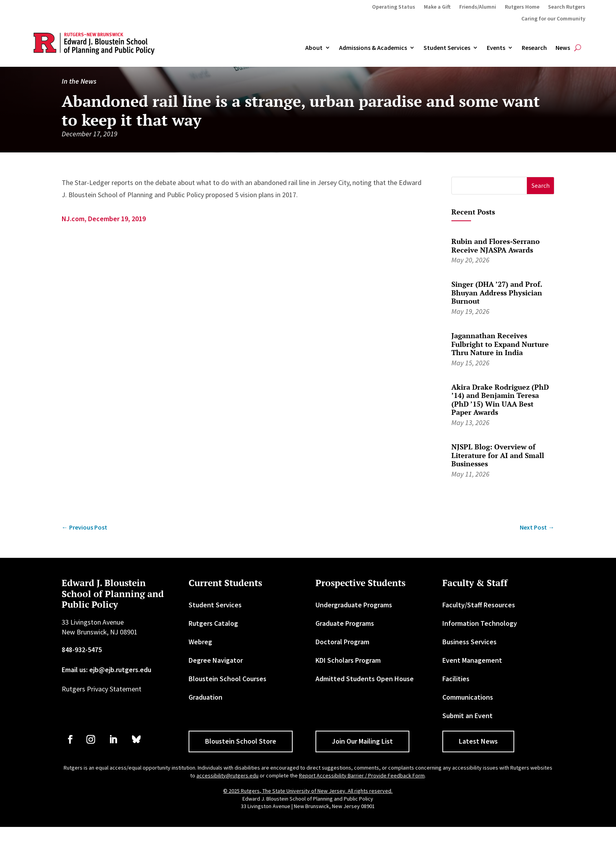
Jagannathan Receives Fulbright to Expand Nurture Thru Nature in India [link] (500, 373)
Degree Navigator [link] (216, 689)
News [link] (563, 48)
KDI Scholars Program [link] (348, 689)
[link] (84, 556)
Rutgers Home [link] (522, 7)
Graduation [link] (205, 726)
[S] (489, 215)
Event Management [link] (472, 689)
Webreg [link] (200, 671)
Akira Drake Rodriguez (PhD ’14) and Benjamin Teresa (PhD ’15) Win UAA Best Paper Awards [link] (500, 428)
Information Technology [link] (480, 652)
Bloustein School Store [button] (241, 770)
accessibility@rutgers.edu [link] (227, 804)
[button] (540, 215)
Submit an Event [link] (467, 745)
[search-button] (578, 48)
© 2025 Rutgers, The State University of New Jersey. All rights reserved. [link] (308, 820)
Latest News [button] (478, 770)
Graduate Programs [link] (345, 652)
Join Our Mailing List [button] (362, 770)
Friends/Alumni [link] (478, 7)
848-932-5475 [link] (82, 679)
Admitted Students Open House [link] (365, 708)
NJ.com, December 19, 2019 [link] (104, 248)
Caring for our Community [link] (553, 19)
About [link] (314, 48)
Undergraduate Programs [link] (354, 634)
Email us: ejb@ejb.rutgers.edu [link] (106, 698)
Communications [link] (468, 726)
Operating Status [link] (394, 7)
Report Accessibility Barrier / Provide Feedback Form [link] (362, 804)
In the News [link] (79, 110)
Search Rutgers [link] (567, 7)
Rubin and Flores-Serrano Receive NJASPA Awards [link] (496, 275)
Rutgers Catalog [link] (213, 652)
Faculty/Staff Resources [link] (479, 634)
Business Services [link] (469, 671)
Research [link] (534, 48)
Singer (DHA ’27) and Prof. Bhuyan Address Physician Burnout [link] (497, 322)
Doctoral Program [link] (342, 671)
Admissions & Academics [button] (373, 48)
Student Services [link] (447, 48)
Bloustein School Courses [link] (227, 708)
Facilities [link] (456, 708)
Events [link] (496, 48)
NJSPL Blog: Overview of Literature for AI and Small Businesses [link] (498, 484)
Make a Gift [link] (437, 7)
